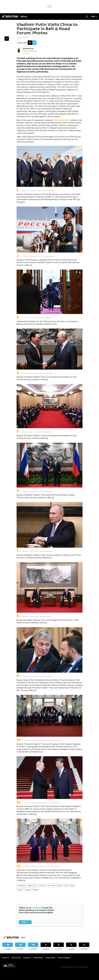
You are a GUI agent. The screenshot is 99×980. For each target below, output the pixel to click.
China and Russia (62, 120)
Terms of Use (16, 958)
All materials (26, 53)
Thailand (35, 890)
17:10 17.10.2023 (22, 38)
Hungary (28, 890)
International (21, 885)
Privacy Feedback (64, 958)
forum (28, 96)
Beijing (60, 885)
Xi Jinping (42, 885)
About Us (6, 958)
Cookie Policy (38, 958)
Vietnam (20, 890)
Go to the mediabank (48, 191)
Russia (72, 885)
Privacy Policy (50, 958)
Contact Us (27, 958)
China (66, 885)
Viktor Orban (51, 885)
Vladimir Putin (32, 885)
